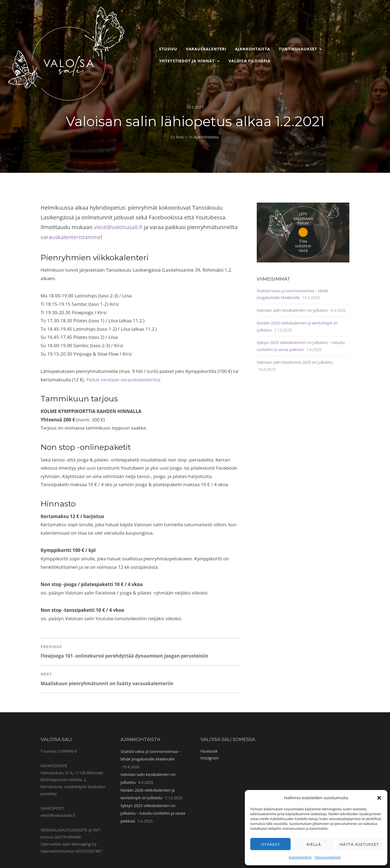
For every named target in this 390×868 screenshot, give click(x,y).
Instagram (209, 758)
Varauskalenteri (206, 49)
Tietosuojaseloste (328, 857)
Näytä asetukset (359, 844)
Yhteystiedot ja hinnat (187, 61)
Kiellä (314, 844)
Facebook (209, 751)
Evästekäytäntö (300, 857)
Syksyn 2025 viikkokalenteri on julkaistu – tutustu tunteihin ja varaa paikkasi (153, 813)
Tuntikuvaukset (298, 49)
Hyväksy (270, 844)
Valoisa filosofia (250, 61)
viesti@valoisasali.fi (118, 227)
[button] (379, 798)
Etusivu (168, 49)
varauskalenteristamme (71, 237)
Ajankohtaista (253, 49)
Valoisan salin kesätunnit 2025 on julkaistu (295, 362)
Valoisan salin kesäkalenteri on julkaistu (292, 310)
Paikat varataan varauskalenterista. (124, 380)
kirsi (180, 137)
